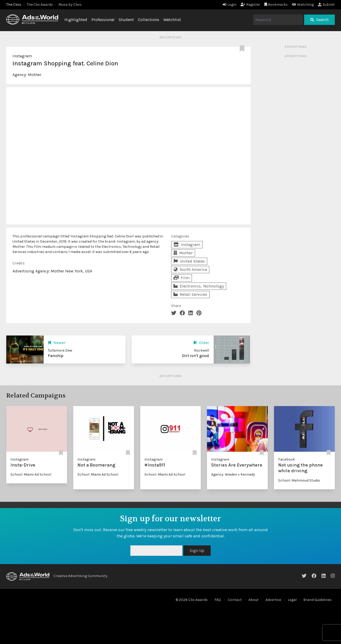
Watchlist (172, 20)
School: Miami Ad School (31, 474)
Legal (292, 600)
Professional (103, 20)
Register (250, 5)
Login (229, 5)
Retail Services (190, 294)
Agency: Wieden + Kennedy (233, 474)
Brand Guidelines (317, 600)
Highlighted (76, 20)
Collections (149, 20)
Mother (35, 75)
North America (190, 269)
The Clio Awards (40, 5)
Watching (303, 5)
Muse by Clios (70, 5)
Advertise (273, 600)
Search (319, 20)
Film (182, 278)
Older (201, 343)
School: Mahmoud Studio (299, 480)
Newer (57, 343)
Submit (326, 5)
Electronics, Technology (199, 286)
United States (189, 261)
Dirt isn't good (195, 356)
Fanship (56, 356)
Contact (235, 600)
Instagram (22, 56)
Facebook (286, 459)
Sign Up (197, 550)
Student (126, 20)
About (254, 600)
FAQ (218, 600)
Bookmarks (276, 5)
